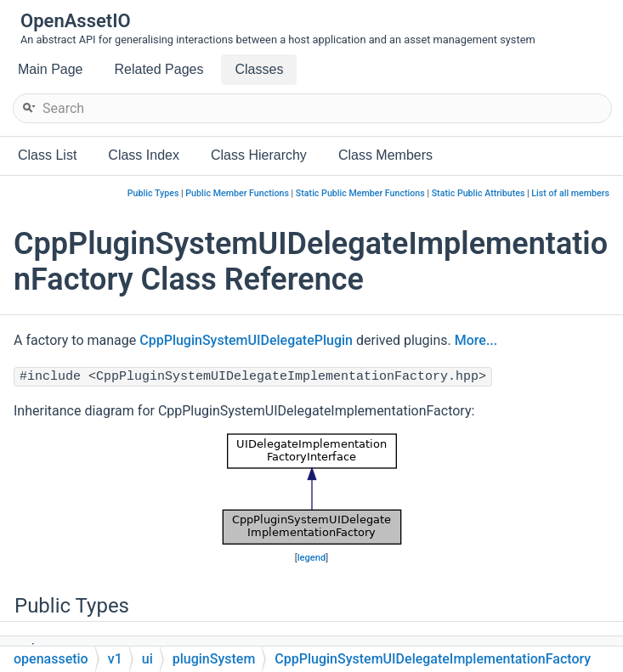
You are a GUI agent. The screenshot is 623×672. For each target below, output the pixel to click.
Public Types (153, 193)
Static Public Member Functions (360, 193)
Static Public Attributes (479, 193)
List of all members (570, 193)
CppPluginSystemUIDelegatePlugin (246, 340)
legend (312, 558)
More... (476, 340)
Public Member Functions (237, 193)
